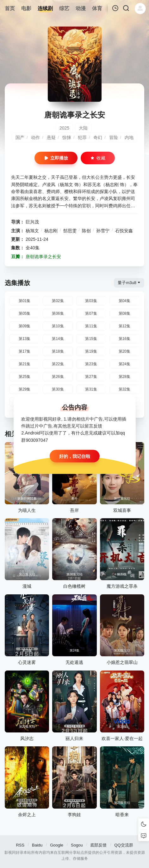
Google (57, 845)
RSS (20, 845)
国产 (20, 137)
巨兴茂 (32, 222)
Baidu (37, 845)
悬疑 (51, 137)
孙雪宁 (103, 231)
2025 (64, 128)
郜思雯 (70, 231)
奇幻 (98, 137)
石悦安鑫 (124, 231)
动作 (35, 137)
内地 (129, 137)
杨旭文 (32, 231)
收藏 (98, 158)
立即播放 (56, 158)
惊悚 (67, 137)
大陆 (83, 128)
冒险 (114, 137)
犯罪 (82, 137)
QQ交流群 (124, 845)
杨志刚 (51, 231)
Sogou (77, 845)
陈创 (86, 231)
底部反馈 (98, 845)
